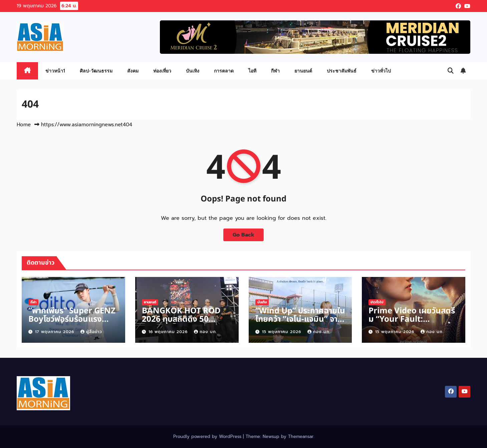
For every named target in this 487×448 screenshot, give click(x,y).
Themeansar (301, 436)
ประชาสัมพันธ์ (342, 71)
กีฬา (275, 71)
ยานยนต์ (303, 71)
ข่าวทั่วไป (381, 71)
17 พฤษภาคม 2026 (55, 332)
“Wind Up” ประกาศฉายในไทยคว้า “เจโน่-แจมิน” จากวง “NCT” (300, 319)
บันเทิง (193, 71)
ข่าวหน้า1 (55, 71)
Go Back (243, 235)
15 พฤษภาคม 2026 (282, 332)
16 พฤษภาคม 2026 (169, 332)
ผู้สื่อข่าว (91, 332)
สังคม (133, 71)
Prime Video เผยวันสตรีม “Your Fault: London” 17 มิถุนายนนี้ (412, 319)
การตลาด (224, 71)
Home (24, 125)
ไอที (252, 71)
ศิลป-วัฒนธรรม (96, 71)
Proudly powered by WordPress (208, 436)
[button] (451, 71)
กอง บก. (205, 332)
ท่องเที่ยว (162, 71)
